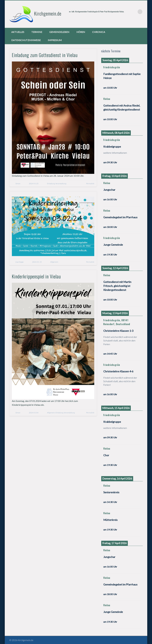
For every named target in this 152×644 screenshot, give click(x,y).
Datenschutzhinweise (26, 40)
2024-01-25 (34, 184)
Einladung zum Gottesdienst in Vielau (45, 55)
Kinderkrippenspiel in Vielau (36, 276)
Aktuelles (18, 32)
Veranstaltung (61, 184)
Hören (81, 32)
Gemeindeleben (59, 32)
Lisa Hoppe (20, 262)
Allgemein (54, 262)
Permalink (90, 184)
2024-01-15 (37, 262)
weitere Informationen (115, 153)
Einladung (51, 184)
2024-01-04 (34, 413)
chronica (99, 32)
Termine (37, 32)
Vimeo (134, 12)
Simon (18, 184)
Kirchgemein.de (48, 13)
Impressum (55, 40)
